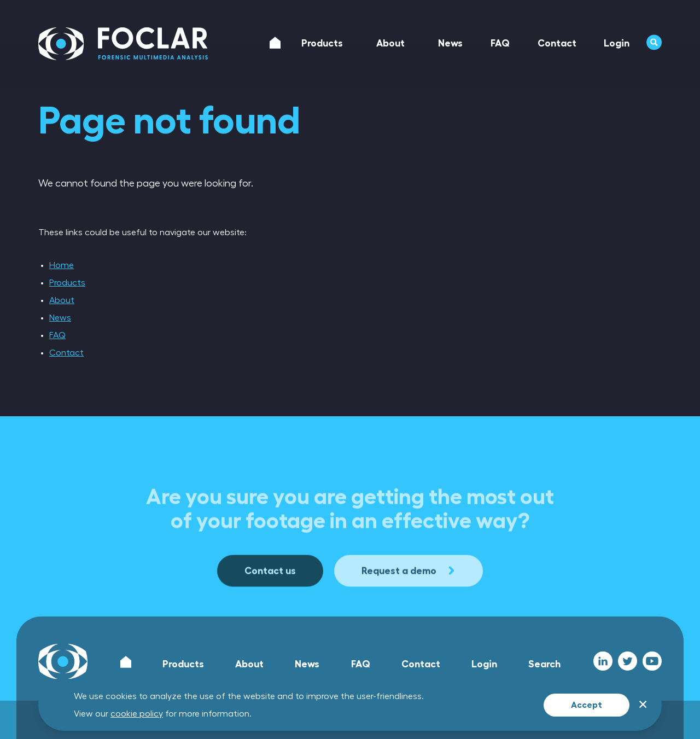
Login (484, 664)
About (62, 300)
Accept (587, 705)
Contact (66, 353)
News (60, 318)
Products (67, 283)
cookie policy (137, 714)
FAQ (57, 335)
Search (544, 664)
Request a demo (409, 604)
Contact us (270, 604)
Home (62, 265)
